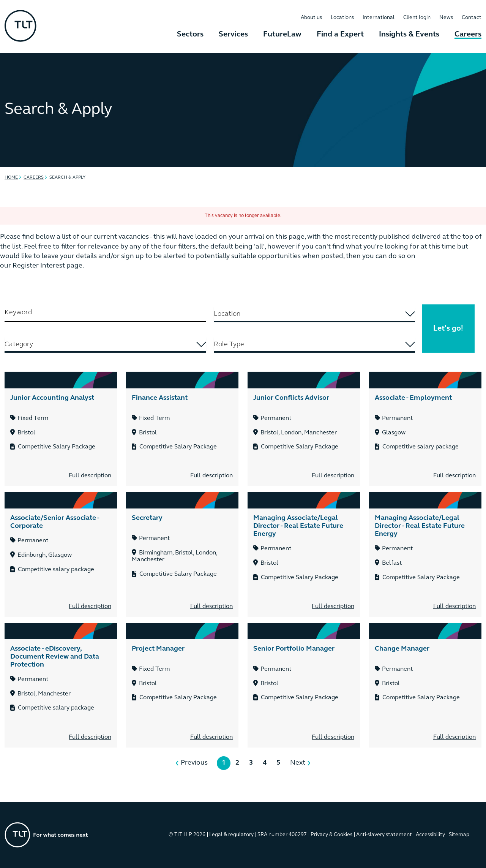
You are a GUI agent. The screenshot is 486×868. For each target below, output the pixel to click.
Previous (194, 763)
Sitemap (459, 835)
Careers (468, 35)
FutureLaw (282, 35)
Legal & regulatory (231, 835)
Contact (472, 18)
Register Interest (39, 266)
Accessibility (430, 835)
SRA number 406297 (282, 835)
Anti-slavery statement (384, 835)
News (446, 18)
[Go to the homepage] (46, 835)
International (379, 18)
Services (233, 35)
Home (11, 177)
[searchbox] (315, 314)
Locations (342, 18)
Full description (90, 476)
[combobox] (315, 315)
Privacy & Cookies (331, 835)
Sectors (190, 35)
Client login (417, 18)
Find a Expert (340, 35)
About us (311, 18)
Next (298, 763)
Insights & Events (409, 35)
